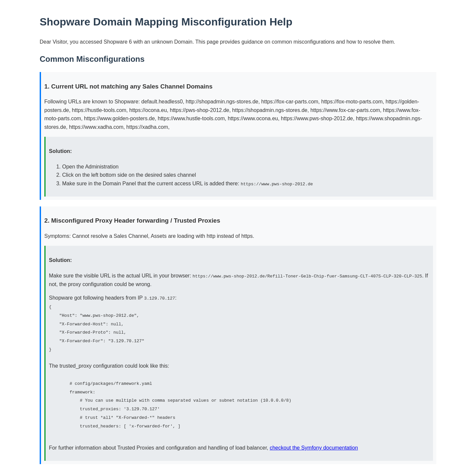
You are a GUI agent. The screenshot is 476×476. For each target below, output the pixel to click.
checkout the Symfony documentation (314, 447)
